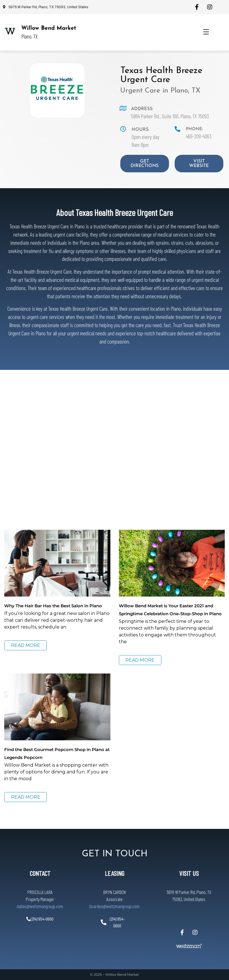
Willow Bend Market (49, 28)
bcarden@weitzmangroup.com (114, 906)
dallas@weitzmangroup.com (40, 906)
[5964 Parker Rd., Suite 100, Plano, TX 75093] (114, 441)
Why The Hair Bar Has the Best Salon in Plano (53, 606)
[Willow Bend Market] (10, 31)
